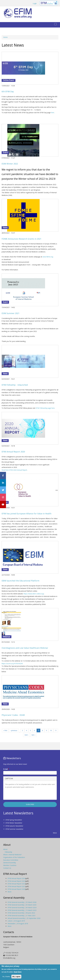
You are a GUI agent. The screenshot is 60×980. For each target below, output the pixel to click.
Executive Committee (11, 860)
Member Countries (10, 865)
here (53, 113)
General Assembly (10, 863)
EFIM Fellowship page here (45, 408)
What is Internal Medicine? (12, 855)
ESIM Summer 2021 (11, 313)
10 (51, 730)
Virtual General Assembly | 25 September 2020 (24, 918)
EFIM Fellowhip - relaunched (15, 385)
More (55, 833)
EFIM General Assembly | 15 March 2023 (22, 910)
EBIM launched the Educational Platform (20, 581)
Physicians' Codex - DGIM (13, 715)
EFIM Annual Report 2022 (17, 884)
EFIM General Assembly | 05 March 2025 (22, 905)
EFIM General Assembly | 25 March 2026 (22, 902)
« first (5, 730)
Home (5, 37)
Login (35, 3)
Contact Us (7, 868)
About (5, 849)
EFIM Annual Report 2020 (13, 452)
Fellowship (8, 852)
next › (27, 735)
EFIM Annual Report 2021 (17, 886)
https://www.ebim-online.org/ (34, 594)
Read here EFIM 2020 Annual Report (14, 470)
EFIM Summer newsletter (14, 829)
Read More (18, 972)
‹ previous (14, 730)
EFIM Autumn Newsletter (14, 826)
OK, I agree (16, 977)
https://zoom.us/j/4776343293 (12, 664)
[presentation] (21, 794)
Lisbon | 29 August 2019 (16, 921)
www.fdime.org (48, 257)
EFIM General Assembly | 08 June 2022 (21, 913)
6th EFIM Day (8, 91)
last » (33, 735)
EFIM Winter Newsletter (14, 823)
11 (56, 730)
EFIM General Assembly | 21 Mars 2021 (22, 916)
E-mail (6, 769)
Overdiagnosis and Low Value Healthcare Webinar (25, 648)
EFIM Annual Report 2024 (17, 878)
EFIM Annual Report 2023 (17, 881)
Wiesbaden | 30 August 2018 (18, 924)
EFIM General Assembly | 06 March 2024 (22, 908)
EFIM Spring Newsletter (14, 820)
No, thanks (6, 977)
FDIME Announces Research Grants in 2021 (21, 239)
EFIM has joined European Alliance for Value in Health (26, 514)
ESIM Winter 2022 (10, 164)
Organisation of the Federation (14, 857)
